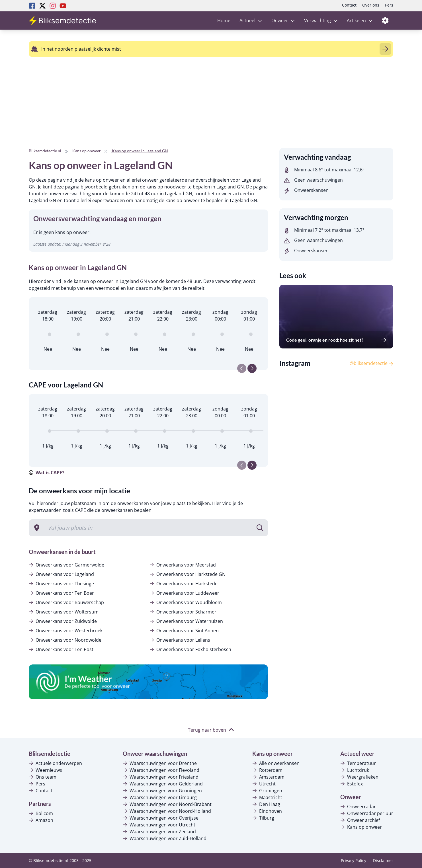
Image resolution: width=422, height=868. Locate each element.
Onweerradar (358, 807)
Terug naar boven (211, 730)
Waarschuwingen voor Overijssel (161, 818)
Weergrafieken (359, 777)
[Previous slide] (242, 368)
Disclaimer (383, 860)
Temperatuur (358, 763)
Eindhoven (267, 811)
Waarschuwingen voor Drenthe (160, 763)
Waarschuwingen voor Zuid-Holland (165, 838)
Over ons (371, 5)
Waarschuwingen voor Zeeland (159, 832)
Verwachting (321, 20)
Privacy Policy (354, 860)
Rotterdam (267, 770)
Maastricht (267, 797)
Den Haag (266, 804)
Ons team (43, 777)
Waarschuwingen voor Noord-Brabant (167, 804)
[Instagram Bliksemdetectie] (53, 6)
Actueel (251, 20)
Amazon (41, 820)
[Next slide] (252, 368)
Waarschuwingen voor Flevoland (161, 770)
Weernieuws (45, 770)
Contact (349, 5)
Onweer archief (360, 820)
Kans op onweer (361, 827)
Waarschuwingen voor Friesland (161, 777)
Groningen (267, 791)
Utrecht (264, 784)
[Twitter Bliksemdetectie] (42, 6)
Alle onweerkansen (276, 763)
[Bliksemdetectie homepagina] (63, 20)
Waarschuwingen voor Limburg (160, 797)
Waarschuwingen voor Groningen (162, 791)
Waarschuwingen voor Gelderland (163, 784)
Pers (389, 5)
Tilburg (263, 818)
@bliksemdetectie (371, 363)
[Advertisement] (171, 108)
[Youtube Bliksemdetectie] (63, 6)
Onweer (283, 20)
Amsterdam (268, 777)
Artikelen (360, 20)
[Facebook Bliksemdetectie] (32, 6)
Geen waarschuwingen (313, 180)
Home (224, 20)
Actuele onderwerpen (55, 763)
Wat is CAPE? (47, 473)
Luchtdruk (355, 770)
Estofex (352, 784)
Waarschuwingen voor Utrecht (159, 825)
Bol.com (41, 813)
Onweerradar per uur (367, 813)
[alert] (211, 49)
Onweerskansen (306, 190)
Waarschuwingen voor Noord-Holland (167, 811)
